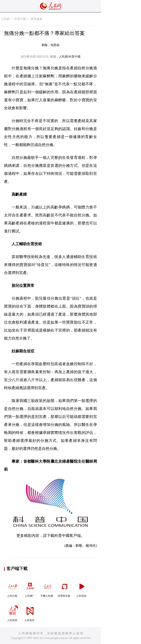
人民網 (5, 19)
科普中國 (20, 19)
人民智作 (30, 613)
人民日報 (13, 588)
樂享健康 (36, 19)
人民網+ (30, 588)
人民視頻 (82, 588)
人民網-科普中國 (70, 57)
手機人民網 (47, 588)
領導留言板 (64, 588)
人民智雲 (13, 613)
